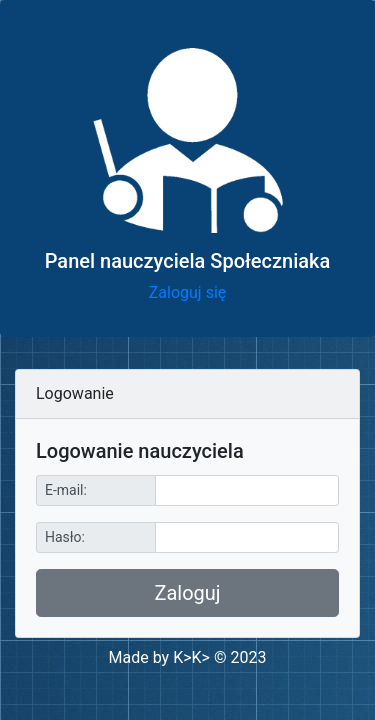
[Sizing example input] (247, 490)
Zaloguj (187, 593)
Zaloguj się (188, 292)
